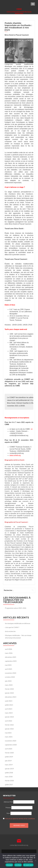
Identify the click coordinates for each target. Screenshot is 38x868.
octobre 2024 (10, 677)
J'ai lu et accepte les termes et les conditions (20, 819)
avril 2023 (9, 709)
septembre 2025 (11, 661)
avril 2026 (9, 649)
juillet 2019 (9, 757)
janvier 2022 (9, 729)
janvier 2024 (9, 693)
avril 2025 (9, 669)
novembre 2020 (11, 741)
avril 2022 (9, 721)
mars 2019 (9, 765)
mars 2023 (9, 713)
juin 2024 (8, 681)
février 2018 (9, 781)
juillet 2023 (9, 705)
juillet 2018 (9, 773)
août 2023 (9, 701)
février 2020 (9, 753)
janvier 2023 (9, 717)
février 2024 (9, 689)
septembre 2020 (11, 745)
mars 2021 (9, 737)
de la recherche (10, 631)
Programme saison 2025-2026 (16, 608)
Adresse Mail (8, 802)
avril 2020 (9, 749)
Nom (8, 813)
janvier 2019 (9, 769)
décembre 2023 (11, 697)
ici (32, 429)
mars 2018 (9, 777)
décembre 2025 (11, 657)
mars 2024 (9, 685)
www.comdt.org (15, 455)
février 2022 (9, 725)
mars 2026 (9, 653)
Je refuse (18, 865)
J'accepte (9, 865)
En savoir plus (28, 865)
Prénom (8, 807)
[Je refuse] (35, 861)
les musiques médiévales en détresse (18, 623)
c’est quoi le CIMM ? (12, 627)
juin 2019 (8, 761)
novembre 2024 (11, 673)
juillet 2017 (9, 784)
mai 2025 (8, 665)
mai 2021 (8, 733)
